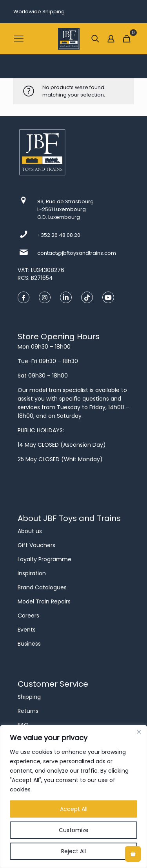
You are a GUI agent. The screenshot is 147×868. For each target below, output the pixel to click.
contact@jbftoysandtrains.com (77, 253)
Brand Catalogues (42, 587)
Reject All (73, 851)
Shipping (29, 697)
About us (30, 531)
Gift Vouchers (36, 545)
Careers (28, 616)
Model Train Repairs (44, 601)
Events (27, 630)
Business (29, 644)
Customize (74, 830)
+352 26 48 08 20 (59, 235)
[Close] (139, 732)
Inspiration (32, 573)
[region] (73, 796)
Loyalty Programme (44, 559)
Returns (28, 711)
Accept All (74, 809)
